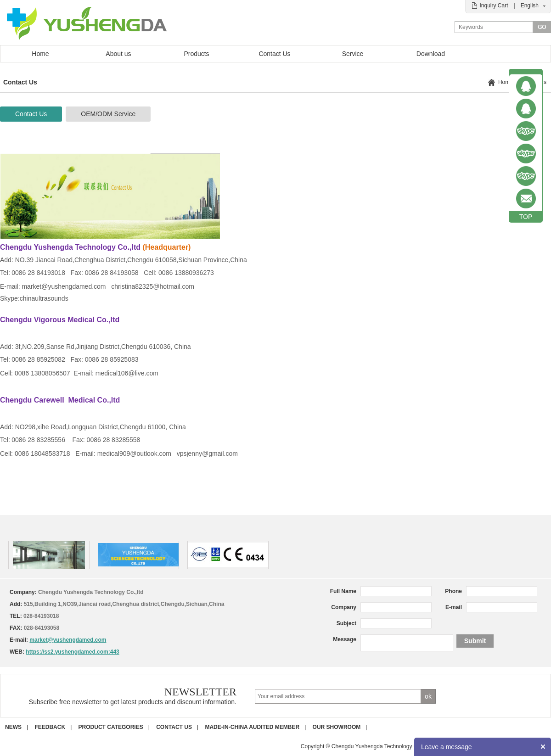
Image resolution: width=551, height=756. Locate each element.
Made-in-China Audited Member (252, 727)
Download (431, 54)
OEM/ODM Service (108, 114)
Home (40, 54)
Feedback (50, 727)
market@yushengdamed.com (68, 640)
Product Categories (111, 727)
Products (196, 54)
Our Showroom (337, 727)
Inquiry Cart (494, 6)
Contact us (174, 727)
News (13, 727)
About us (118, 54)
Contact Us (274, 54)
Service (353, 54)
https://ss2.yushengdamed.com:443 (72, 652)
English (530, 6)
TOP (526, 217)
